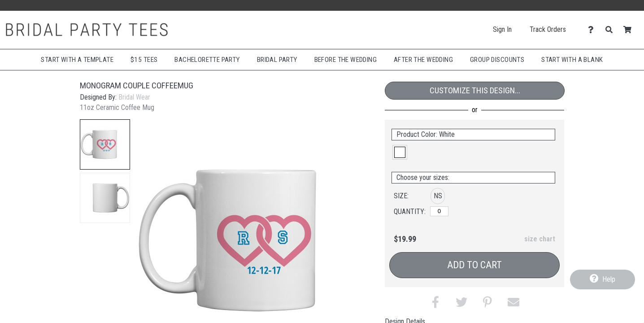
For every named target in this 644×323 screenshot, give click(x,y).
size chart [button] (540, 239)
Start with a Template (77, 60)
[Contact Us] (593, 30)
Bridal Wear (134, 97)
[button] (105, 144)
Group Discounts (497, 60)
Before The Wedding (346, 60)
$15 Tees (144, 60)
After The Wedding (423, 60)
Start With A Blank (572, 60)
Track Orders (548, 29)
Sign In (502, 29)
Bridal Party (277, 60)
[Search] (611, 30)
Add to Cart (474, 265)
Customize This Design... (475, 90)
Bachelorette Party (207, 60)
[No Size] (439, 211)
